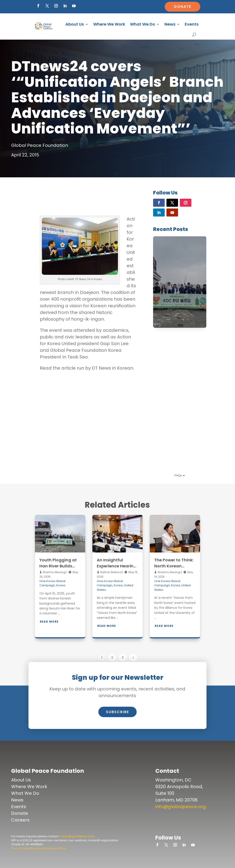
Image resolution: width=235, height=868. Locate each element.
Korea (61, 585)
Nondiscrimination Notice (49, 848)
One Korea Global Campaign (52, 583)
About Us (75, 24)
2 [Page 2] (112, 658)
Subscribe (117, 712)
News (170, 24)
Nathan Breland (111, 572)
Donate (183, 7)
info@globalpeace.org (181, 807)
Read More (49, 622)
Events (192, 24)
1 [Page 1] (102, 658)
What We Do (143, 24)
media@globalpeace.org (77, 836)
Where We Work (109, 24)
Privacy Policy (20, 848)
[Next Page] (133, 658)
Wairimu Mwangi (54, 572)
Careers (20, 820)
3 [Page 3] (123, 658)
